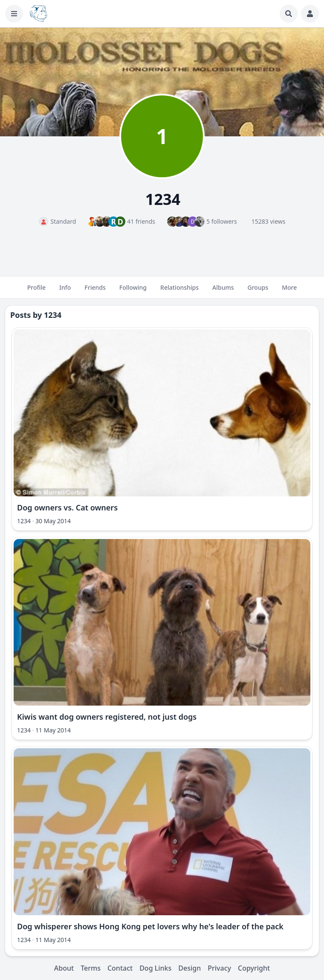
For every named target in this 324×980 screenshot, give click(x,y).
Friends (95, 291)
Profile (36, 291)
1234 (53, 315)
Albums (223, 291)
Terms (91, 968)
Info (65, 291)
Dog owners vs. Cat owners (67, 507)
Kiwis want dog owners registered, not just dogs (107, 717)
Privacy (219, 968)
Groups (258, 291)
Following (133, 291)
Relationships (179, 291)
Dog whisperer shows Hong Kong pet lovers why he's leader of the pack (150, 926)
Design (189, 968)
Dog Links (155, 968)
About (64, 968)
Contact (120, 968)
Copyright (254, 968)
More (289, 291)
